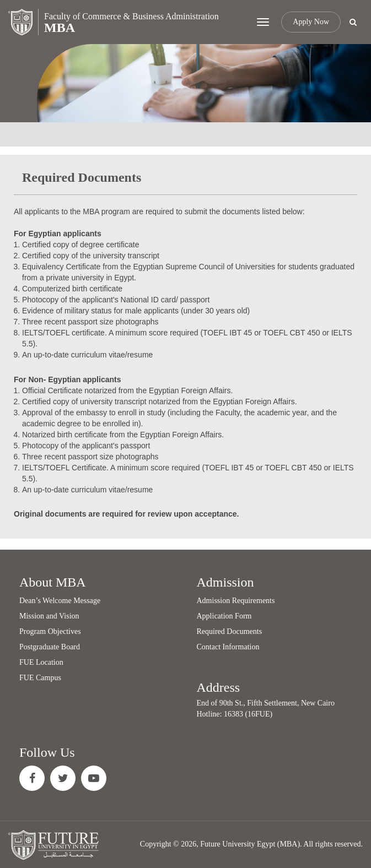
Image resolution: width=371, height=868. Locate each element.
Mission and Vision (49, 616)
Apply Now (311, 22)
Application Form (224, 616)
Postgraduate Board (50, 647)
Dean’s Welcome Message (60, 601)
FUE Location (41, 662)
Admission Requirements (236, 601)
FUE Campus (40, 678)
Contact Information (228, 647)
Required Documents (230, 631)
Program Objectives (50, 631)
